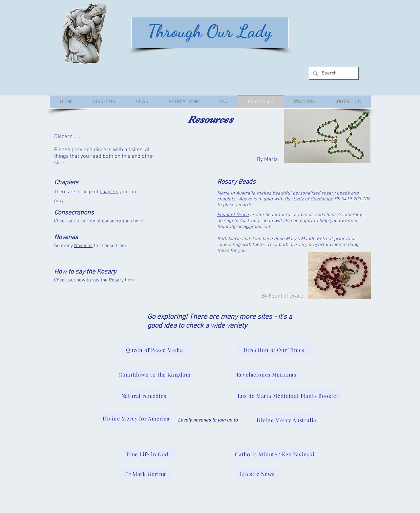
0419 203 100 (356, 199)
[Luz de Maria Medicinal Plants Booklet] (288, 396)
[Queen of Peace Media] (155, 350)
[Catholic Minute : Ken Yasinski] (275, 454)
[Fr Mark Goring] (145, 474)
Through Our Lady (210, 31)
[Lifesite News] (257, 474)
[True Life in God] (147, 454)
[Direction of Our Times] (274, 350)
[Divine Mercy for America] (136, 418)
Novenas (83, 246)
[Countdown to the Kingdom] (155, 374)
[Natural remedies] (144, 396)
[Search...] (333, 73)
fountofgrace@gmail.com (244, 227)
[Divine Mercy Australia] (286, 420)
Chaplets (109, 192)
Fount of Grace (233, 215)
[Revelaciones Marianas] (266, 374)
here (138, 221)
